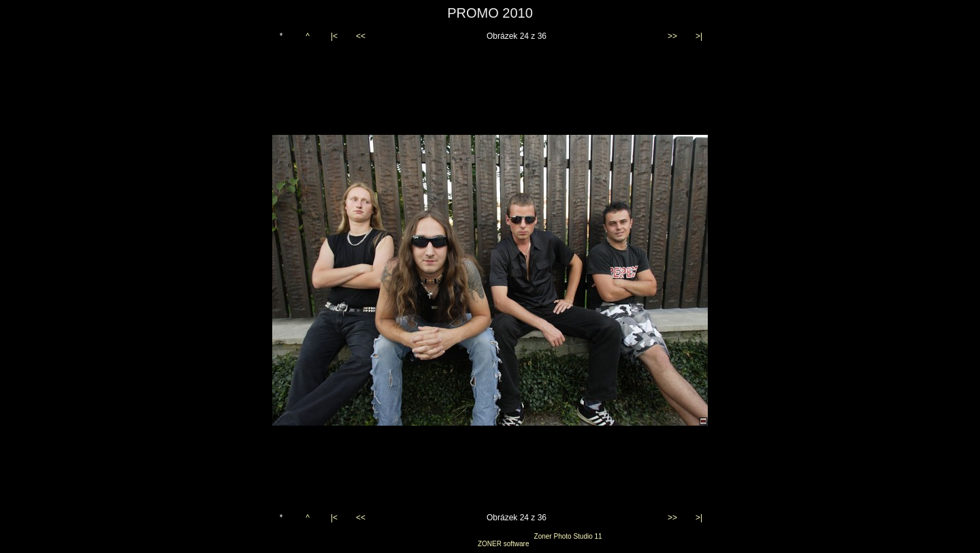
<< (361, 36)
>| (699, 36)
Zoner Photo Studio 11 (568, 536)
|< (334, 36)
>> (672, 36)
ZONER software (504, 544)
